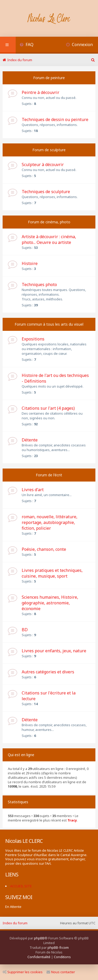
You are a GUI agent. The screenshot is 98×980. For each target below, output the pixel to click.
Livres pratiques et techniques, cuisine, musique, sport (52, 573)
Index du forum (15, 923)
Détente (30, 440)
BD (25, 630)
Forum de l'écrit (49, 475)
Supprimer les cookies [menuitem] (23, 972)
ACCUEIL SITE (21, 886)
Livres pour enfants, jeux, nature (54, 651)
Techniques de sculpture (46, 192)
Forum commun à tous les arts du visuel (49, 324)
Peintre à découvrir (41, 92)
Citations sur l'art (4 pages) (48, 408)
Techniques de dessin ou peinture (55, 119)
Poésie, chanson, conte (44, 549)
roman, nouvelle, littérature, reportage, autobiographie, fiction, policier (50, 522)
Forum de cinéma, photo (49, 222)
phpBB (39, 938)
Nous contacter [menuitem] (61, 972)
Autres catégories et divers (48, 672)
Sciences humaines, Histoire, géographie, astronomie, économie (50, 603)
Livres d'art (33, 490)
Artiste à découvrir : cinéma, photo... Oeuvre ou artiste (49, 239)
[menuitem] (27, 45)
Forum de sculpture (49, 150)
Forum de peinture (49, 78)
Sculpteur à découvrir (43, 165)
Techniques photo (39, 284)
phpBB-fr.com (58, 947)
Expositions (33, 339)
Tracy (72, 820)
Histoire (30, 263)
